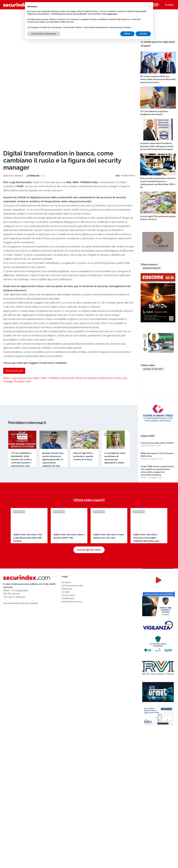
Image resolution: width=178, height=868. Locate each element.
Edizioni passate (152, 268)
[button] (150, 6)
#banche (81, 248)
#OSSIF (71, 248)
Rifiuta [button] (127, 34)
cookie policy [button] (112, 14)
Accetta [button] (143, 34)
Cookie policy (68, 471)
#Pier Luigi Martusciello (18, 248)
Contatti (66, 464)
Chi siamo (66, 455)
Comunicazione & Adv (72, 458)
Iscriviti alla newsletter (158, 512)
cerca (169, 5)
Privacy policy (68, 467)
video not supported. (158, 22)
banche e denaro (13, 46)
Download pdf (14, 241)
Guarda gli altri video (89, 422)
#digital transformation (101, 248)
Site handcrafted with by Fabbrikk (21, 476)
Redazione (67, 461)
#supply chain (23, 252)
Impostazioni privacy (72, 474)
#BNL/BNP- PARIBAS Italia (49, 248)
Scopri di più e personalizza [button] (44, 34)
